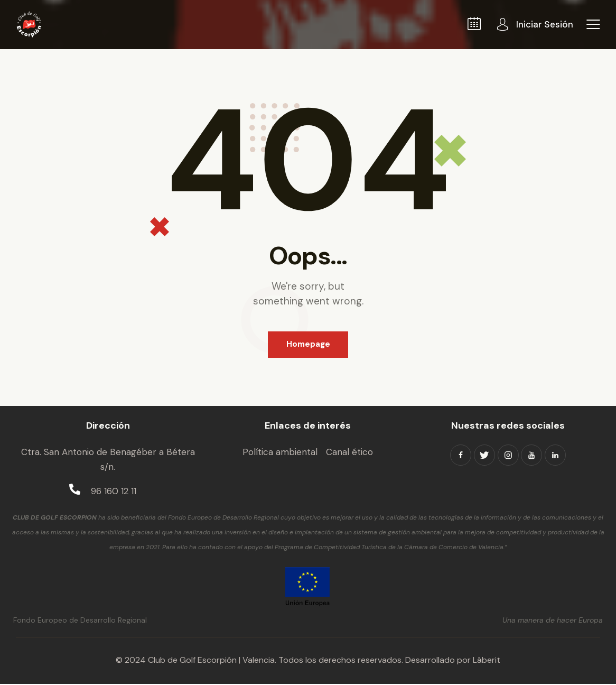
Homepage (308, 345)
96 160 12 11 (114, 492)
